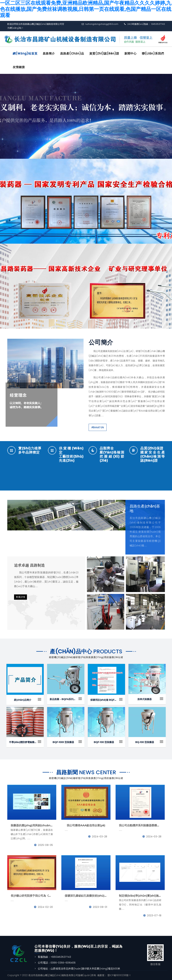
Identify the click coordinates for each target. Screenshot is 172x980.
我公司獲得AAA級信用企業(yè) (86, 825)
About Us (98, 427)
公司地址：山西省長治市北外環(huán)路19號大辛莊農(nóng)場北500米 (79, 969)
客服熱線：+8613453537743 (54, 957)
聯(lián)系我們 (153, 53)
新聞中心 (130, 53)
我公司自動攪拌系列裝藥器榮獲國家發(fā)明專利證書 (140, 825)
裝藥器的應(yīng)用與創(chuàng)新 (32, 825)
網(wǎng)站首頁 (25, 53)
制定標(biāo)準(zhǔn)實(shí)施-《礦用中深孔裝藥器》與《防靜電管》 (140, 896)
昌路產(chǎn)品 (72, 53)
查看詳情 (21, 597)
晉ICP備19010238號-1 (119, 975)
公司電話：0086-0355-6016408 (57, 963)
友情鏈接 (19, 67)
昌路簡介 (49, 53)
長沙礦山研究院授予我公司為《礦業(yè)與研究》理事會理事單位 (32, 896)
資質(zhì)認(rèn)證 (104, 53)
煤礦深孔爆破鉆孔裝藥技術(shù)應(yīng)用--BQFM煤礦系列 (86, 896)
